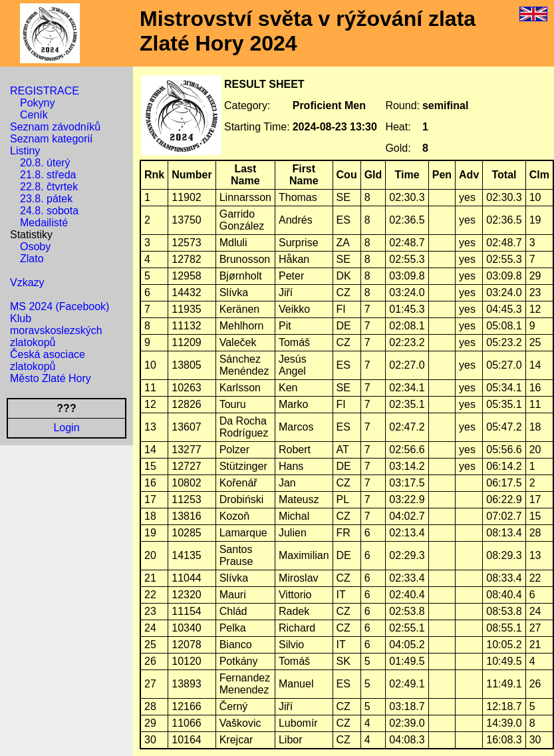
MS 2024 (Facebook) (60, 306)
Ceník (34, 115)
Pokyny (37, 103)
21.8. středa (48, 175)
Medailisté (44, 223)
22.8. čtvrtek (49, 187)
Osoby (35, 247)
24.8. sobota (49, 211)
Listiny (25, 151)
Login (66, 428)
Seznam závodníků (55, 127)
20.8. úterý (45, 163)
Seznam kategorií (52, 139)
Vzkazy (27, 283)
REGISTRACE (45, 91)
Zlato (32, 259)
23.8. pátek (46, 199)
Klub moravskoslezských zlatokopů (56, 330)
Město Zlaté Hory (51, 378)
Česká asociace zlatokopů (48, 360)
